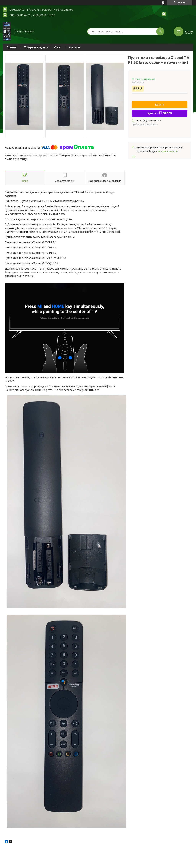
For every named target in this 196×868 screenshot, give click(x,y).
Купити (160, 105)
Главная (12, 47)
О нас (58, 47)
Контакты (75, 47)
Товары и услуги (35, 47)
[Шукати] (160, 31)
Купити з (160, 113)
